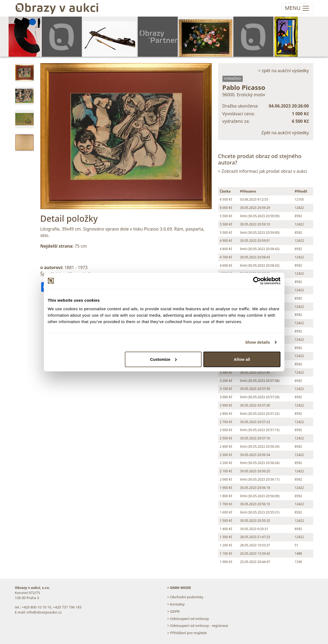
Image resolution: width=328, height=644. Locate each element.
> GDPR (173, 611)
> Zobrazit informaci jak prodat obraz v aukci (263, 171)
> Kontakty (176, 604)
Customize (163, 359)
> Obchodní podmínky (185, 597)
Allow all (242, 359)
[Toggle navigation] (297, 8)
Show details (258, 342)
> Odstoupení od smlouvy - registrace (198, 626)
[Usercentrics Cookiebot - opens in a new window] (257, 281)
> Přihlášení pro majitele (187, 633)
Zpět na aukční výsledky (285, 133)
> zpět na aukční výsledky (284, 71)
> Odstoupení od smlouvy (188, 619)
